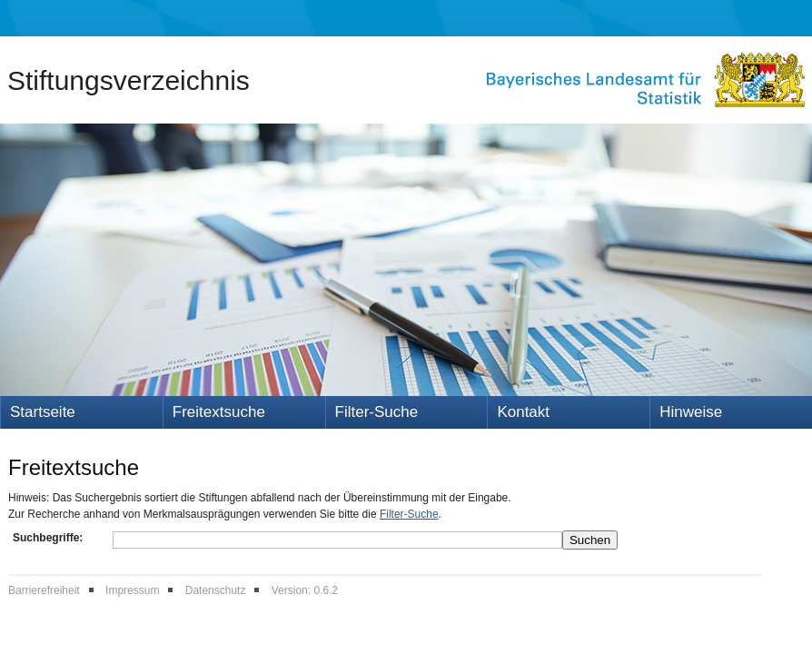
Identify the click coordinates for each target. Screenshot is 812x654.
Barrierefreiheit (44, 590)
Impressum (132, 590)
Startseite (43, 412)
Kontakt (523, 412)
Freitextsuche (219, 412)
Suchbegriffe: (48, 538)
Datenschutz (216, 590)
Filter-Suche (377, 412)
